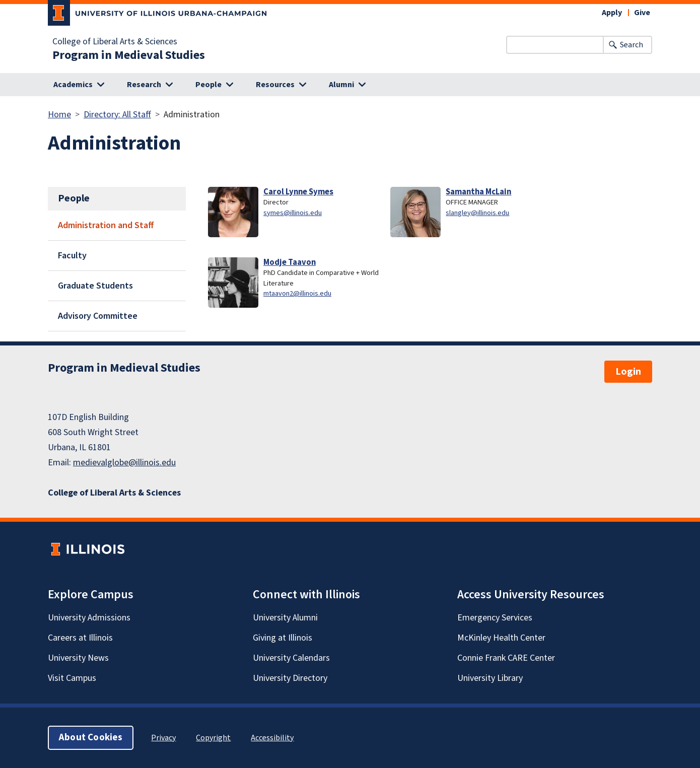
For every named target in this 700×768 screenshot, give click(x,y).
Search (632, 45)
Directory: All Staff (117, 115)
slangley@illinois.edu (477, 213)
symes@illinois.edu (293, 213)
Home (59, 115)
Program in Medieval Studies (129, 55)
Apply (612, 13)
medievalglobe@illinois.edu (124, 463)
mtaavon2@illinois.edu (297, 293)
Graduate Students (95, 286)
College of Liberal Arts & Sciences (115, 42)
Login (628, 372)
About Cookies (91, 738)
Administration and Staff (106, 225)
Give (642, 13)
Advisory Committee (98, 316)
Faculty (72, 256)
